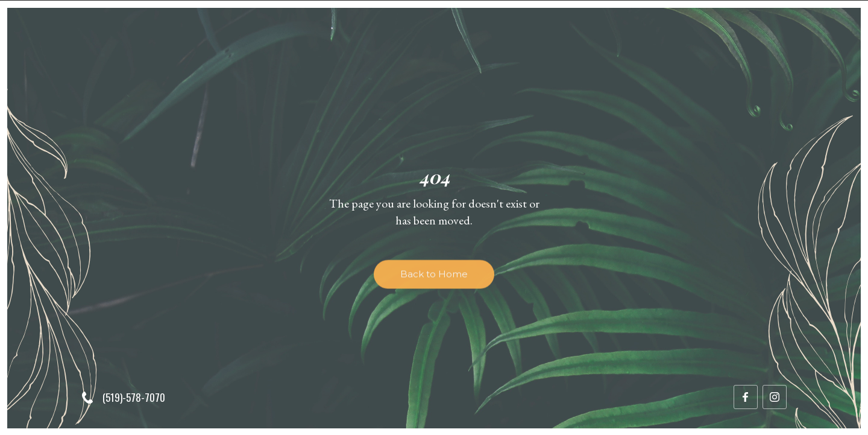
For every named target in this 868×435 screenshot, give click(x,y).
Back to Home (434, 278)
